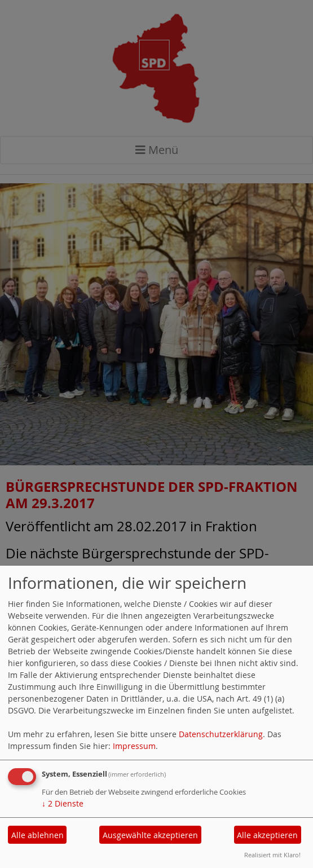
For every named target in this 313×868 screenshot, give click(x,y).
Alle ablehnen (38, 835)
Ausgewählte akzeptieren (150, 835)
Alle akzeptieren (267, 835)
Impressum (134, 746)
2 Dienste (63, 803)
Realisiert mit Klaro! (272, 855)
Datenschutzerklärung (221, 734)
